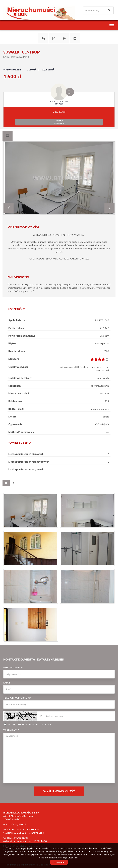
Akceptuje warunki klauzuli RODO (28, 724)
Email (7, 683)
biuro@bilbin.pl (18, 824)
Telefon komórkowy (17, 698)
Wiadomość (11, 730)
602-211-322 (59, 112)
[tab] (8, 136)
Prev (9, 208)
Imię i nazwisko (13, 667)
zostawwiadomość (59, 122)
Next (109, 208)
